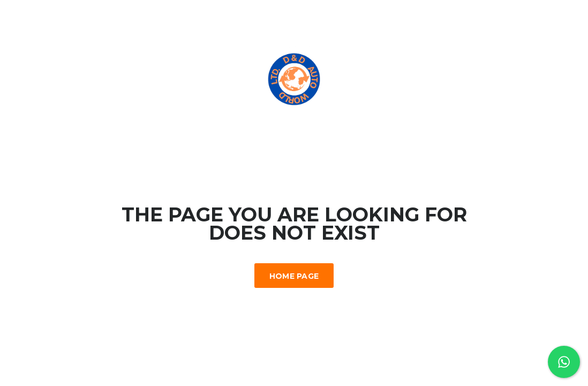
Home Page (294, 276)
